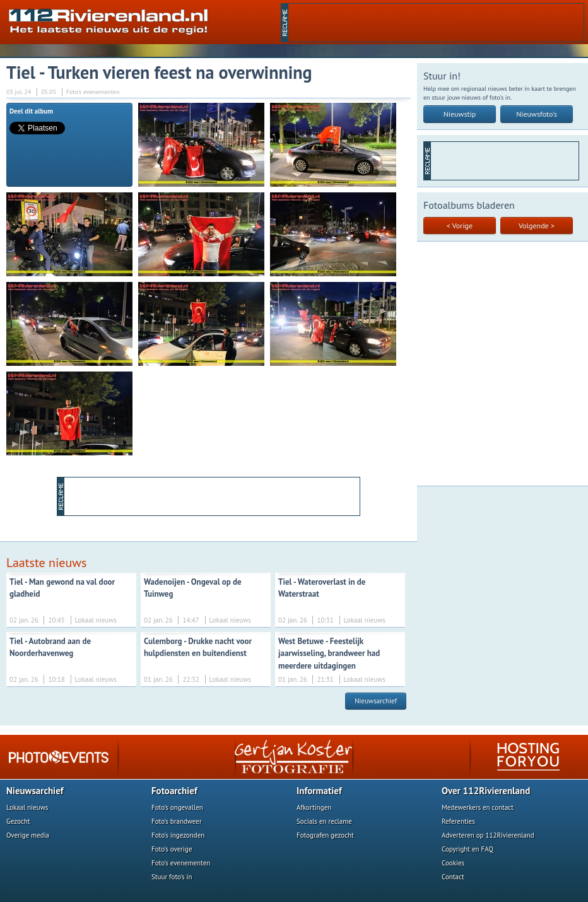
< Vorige (460, 225)
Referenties (458, 821)
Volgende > (537, 225)
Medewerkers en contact (478, 807)
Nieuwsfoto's (537, 114)
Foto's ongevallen (177, 807)
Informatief (319, 791)
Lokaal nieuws (27, 807)
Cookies (453, 863)
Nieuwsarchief (376, 701)
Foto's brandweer (177, 821)
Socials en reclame (324, 821)
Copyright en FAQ (467, 849)
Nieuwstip (460, 114)
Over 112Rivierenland (486, 791)
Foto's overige (172, 849)
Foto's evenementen (181, 863)
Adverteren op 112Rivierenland (488, 835)
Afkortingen (314, 807)
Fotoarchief (174, 791)
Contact (453, 877)
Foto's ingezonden (178, 835)
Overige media (28, 835)
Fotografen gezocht (325, 835)
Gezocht (18, 821)
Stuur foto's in (172, 877)
